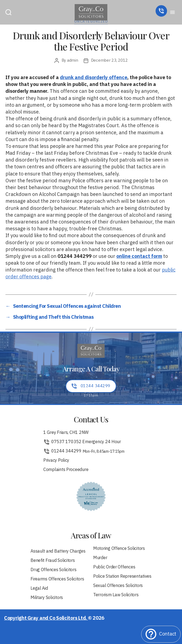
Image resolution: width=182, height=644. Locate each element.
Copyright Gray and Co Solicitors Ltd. (46, 618)
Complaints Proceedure (66, 470)
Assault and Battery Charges (58, 551)
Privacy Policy (56, 461)
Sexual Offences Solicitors (118, 586)
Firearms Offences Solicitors (57, 579)
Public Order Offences (114, 567)
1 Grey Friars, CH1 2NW (66, 433)
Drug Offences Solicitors (54, 570)
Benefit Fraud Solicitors (53, 561)
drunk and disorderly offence (94, 78)
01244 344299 (84, 451)
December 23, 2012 (109, 60)
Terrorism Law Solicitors (116, 595)
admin (73, 60)
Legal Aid (39, 589)
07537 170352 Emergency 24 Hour (82, 442)
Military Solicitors (47, 598)
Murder (100, 558)
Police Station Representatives (122, 577)
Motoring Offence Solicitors (119, 549)
